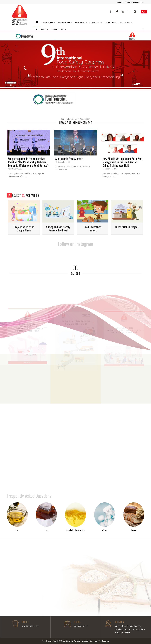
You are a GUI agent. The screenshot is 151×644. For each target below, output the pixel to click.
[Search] (143, 30)
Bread (134, 530)
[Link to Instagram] (123, 11)
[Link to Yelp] (144, 12)
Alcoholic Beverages (75, 530)
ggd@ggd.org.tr (81, 626)
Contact (119, 2)
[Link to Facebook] (111, 11)
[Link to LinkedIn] (129, 11)
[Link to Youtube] (135, 11)
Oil (17, 530)
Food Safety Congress (135, 2)
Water (105, 530)
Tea (46, 530)
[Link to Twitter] (117, 11)
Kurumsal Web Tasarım (99, 641)
